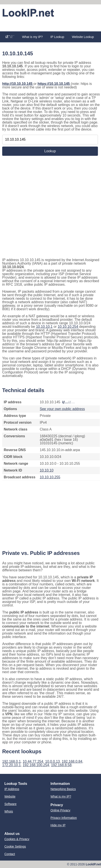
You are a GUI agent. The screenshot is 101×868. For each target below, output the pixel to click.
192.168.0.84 (72, 761)
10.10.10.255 (50, 477)
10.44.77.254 (33, 761)
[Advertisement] (50, 25)
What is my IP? (32, 37)
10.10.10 (47, 470)
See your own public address (62, 409)
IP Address (12, 789)
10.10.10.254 (68, 327)
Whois (9, 811)
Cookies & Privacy (17, 839)
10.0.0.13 (53, 761)
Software (10, 804)
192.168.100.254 (36, 765)
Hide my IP (58, 825)
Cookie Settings (15, 846)
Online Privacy (60, 810)
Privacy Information (64, 818)
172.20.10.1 (12, 765)
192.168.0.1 (12, 761)
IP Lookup (57, 37)
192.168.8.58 (61, 765)
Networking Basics (63, 789)
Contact (10, 854)
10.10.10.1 (44, 327)
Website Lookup (83, 37)
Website (10, 796)
